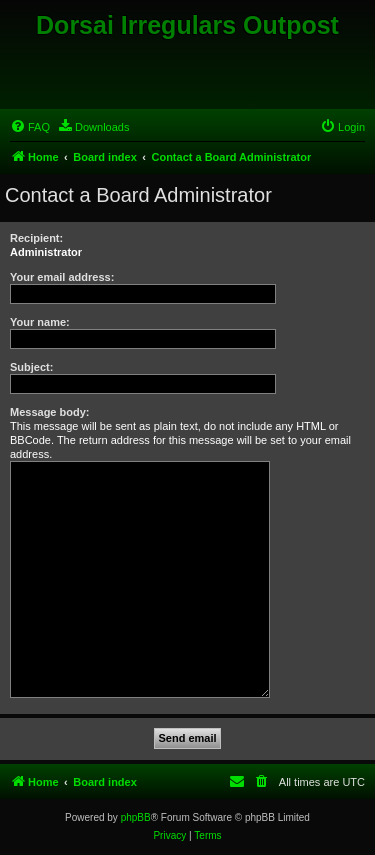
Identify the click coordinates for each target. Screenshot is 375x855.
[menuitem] (30, 127)
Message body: (49, 412)
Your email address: (62, 277)
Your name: (40, 322)
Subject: (31, 367)
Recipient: (36, 238)
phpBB (136, 817)
